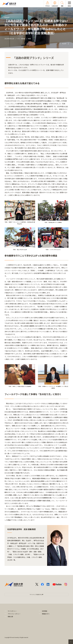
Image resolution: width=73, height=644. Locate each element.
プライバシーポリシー (14, 614)
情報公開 (10, 617)
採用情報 (45, 611)
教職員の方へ (46, 614)
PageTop (71, 642)
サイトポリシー (12, 611)
